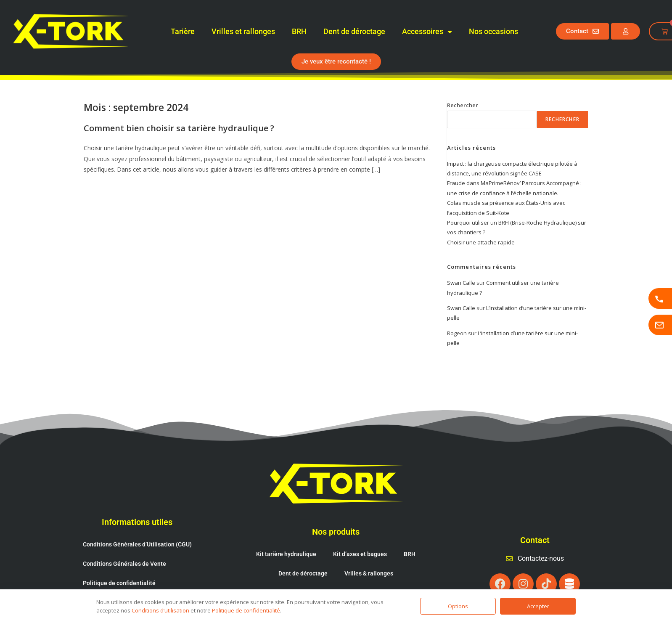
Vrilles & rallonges (369, 556)
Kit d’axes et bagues (360, 536)
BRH (299, 31)
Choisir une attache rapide (481, 242)
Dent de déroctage (354, 31)
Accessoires (427, 32)
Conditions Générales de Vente (124, 546)
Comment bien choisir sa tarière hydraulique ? (179, 128)
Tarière (183, 31)
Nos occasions (493, 31)
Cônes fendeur (308, 575)
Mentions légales (106, 585)
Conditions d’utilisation (160, 610)
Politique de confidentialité (119, 565)
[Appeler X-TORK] (660, 298)
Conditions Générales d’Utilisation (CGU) (137, 527)
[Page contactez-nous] (660, 325)
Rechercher (463, 105)
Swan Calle (461, 283)
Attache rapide (364, 575)
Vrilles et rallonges (243, 31)
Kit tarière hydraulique (286, 536)
